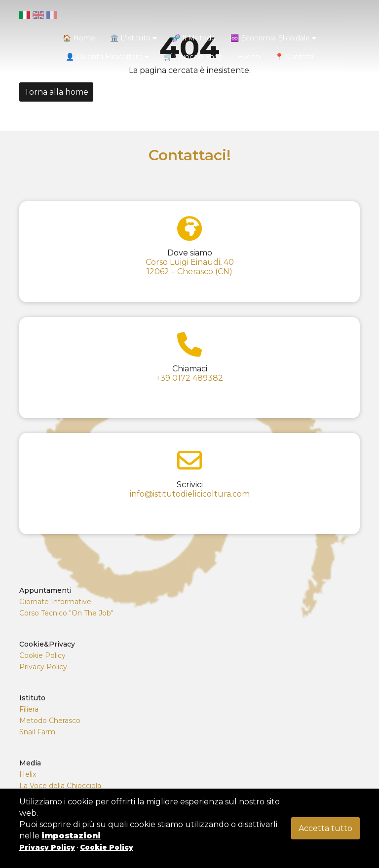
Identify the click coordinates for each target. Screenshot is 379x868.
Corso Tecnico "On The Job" (66, 613)
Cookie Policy (42, 655)
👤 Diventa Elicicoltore (107, 57)
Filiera (29, 709)
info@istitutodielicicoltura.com (190, 494)
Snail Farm (37, 732)
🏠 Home (79, 38)
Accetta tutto (325, 828)
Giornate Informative (55, 602)
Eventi (249, 57)
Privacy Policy (43, 667)
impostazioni (71, 836)
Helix (28, 774)
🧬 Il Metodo (194, 38)
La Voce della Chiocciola (60, 786)
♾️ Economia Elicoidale (273, 38)
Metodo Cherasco (50, 721)
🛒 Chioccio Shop (193, 57)
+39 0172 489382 (189, 378)
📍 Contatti (294, 57)
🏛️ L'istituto (133, 38)
